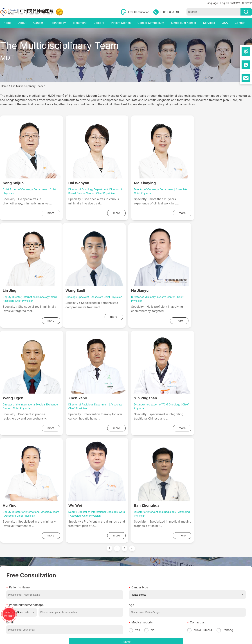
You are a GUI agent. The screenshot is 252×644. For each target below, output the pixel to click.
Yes (134, 523)
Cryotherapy (69, 581)
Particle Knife (70, 601)
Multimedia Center (11, 577)
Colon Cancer (39, 596)
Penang (225, 523)
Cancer (38, 23)
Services (209, 23)
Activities (5, 586)
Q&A (225, 23)
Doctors (99, 23)
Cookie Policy (192, 622)
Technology (58, 23)
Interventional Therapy (75, 577)
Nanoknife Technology (75, 591)
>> (132, 441)
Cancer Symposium (151, 23)
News (3, 581)
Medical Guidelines (104, 577)
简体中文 (235, 3)
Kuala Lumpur (200, 523)
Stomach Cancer (41, 586)
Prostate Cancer (40, 601)
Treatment (80, 23)
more (47, 213)
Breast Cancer (39, 591)
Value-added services (106, 595)
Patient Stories (121, 23)
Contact (240, 23)
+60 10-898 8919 (170, 12)
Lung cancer (38, 577)
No (149, 523)
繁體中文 (247, 3)
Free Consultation (139, 12)
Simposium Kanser (184, 23)
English (225, 3)
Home (7, 23)
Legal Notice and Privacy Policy (169, 622)
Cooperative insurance (106, 590)
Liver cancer (38, 581)
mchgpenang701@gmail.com (155, 581)
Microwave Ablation (73, 596)
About (22, 23)
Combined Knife (71, 586)
